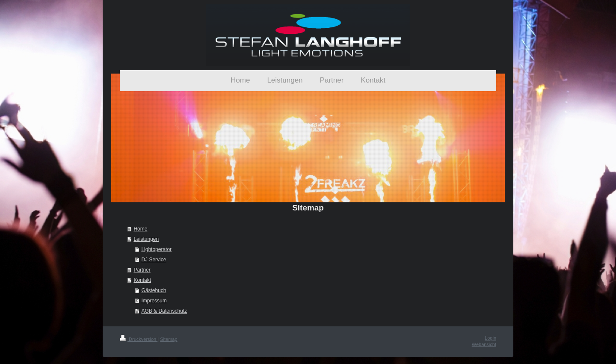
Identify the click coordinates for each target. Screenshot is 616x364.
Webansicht (484, 344)
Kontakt (142, 280)
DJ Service (154, 260)
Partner (142, 270)
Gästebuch (154, 290)
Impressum (154, 301)
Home (140, 229)
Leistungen (146, 239)
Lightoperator (156, 249)
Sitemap (169, 339)
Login (490, 338)
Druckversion (139, 339)
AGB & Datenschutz (164, 311)
